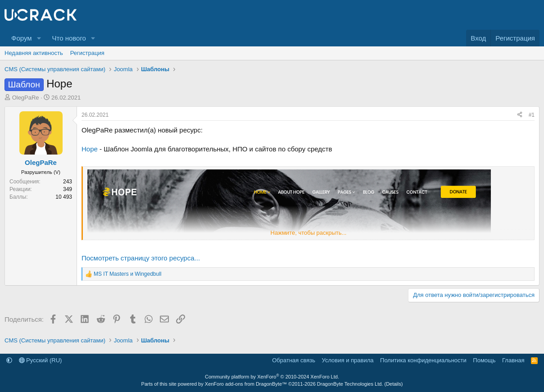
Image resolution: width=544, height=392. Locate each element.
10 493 (64, 197)
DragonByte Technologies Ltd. (350, 384)
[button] (39, 38)
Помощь (484, 360)
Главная (513, 360)
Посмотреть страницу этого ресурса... (141, 258)
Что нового (69, 38)
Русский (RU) (41, 360)
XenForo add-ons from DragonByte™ (246, 384)
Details (394, 384)
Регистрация (87, 53)
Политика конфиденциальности (423, 360)
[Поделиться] (520, 115)
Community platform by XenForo (272, 377)
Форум (22, 38)
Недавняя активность (34, 53)
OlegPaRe (26, 98)
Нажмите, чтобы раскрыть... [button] (309, 233)
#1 (532, 115)
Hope (90, 149)
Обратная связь (294, 360)
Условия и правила (348, 360)
